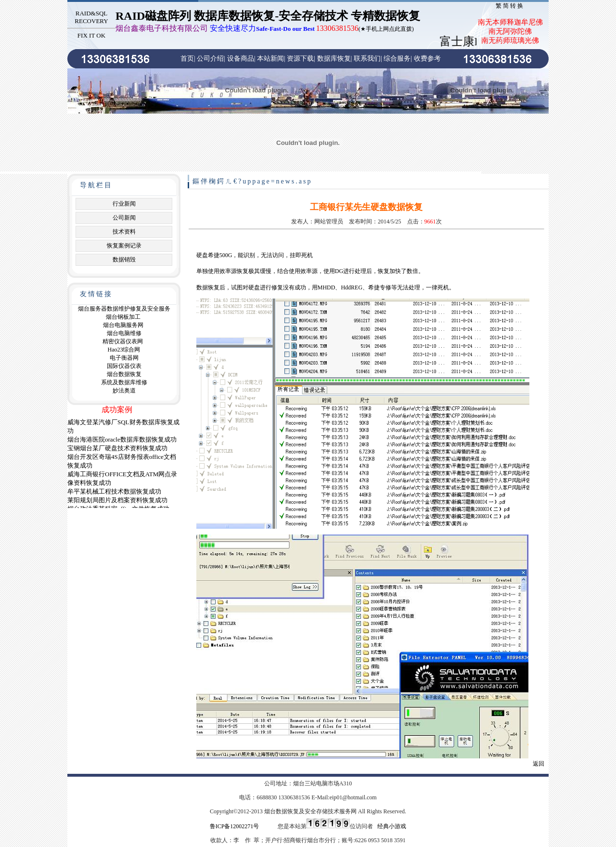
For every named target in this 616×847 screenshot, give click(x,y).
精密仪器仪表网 (123, 341)
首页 (187, 59)
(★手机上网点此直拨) (265, 29)
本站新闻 (270, 59)
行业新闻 (124, 204)
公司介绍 (210, 59)
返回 (539, 764)
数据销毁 (124, 260)
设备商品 (241, 59)
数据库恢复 (334, 59)
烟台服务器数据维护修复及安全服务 (124, 309)
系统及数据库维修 (124, 382)
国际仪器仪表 (124, 366)
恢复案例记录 (124, 246)
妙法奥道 (124, 391)
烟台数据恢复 (124, 374)
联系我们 (367, 59)
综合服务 (397, 59)
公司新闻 (124, 218)
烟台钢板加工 (123, 317)
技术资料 (124, 232)
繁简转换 (510, 6)
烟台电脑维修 (124, 333)
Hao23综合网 (124, 350)
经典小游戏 (392, 826)
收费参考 (427, 59)
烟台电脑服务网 (123, 325)
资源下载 (300, 59)
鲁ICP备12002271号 (235, 826)
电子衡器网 (124, 358)
